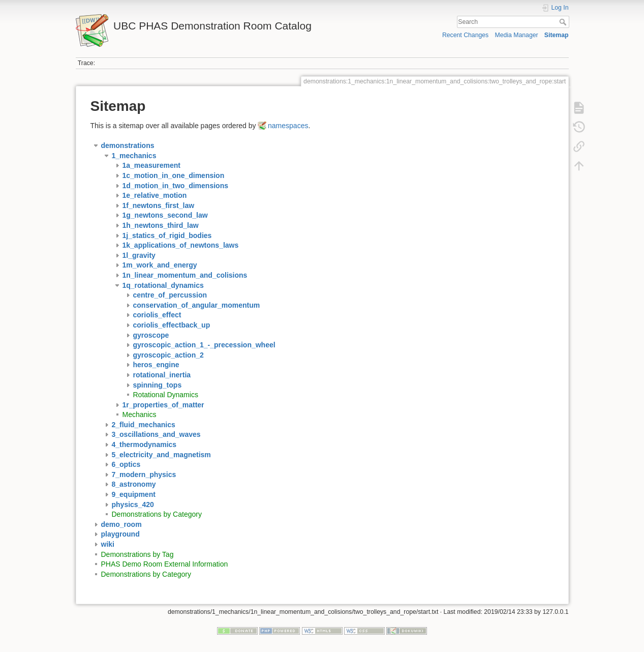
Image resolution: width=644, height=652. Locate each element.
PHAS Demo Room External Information (165, 564)
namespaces (288, 126)
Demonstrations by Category (157, 514)
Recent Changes (465, 35)
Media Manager (516, 35)
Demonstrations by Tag (137, 554)
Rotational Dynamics (166, 395)
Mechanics (140, 414)
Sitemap (557, 35)
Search (564, 22)
